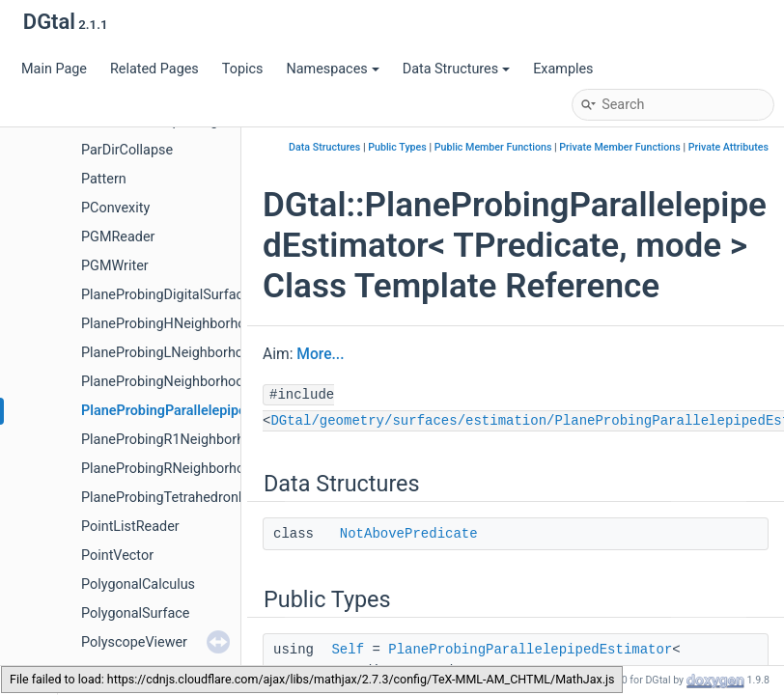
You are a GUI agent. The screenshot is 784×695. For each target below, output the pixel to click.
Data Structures (456, 69)
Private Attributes (728, 147)
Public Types (397, 147)
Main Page (54, 69)
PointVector (117, 556)
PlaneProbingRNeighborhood (171, 469)
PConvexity (115, 208)
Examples (563, 69)
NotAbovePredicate (409, 534)
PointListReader (130, 527)
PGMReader (118, 237)
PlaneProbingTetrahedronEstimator (190, 498)
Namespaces (332, 69)
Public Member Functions (493, 147)
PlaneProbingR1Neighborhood (175, 440)
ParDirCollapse (127, 150)
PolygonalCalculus (138, 584)
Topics (243, 69)
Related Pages (154, 69)
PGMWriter (115, 266)
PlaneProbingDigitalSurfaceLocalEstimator (212, 295)
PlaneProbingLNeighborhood (170, 353)
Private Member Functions (619, 147)
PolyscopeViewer (134, 642)
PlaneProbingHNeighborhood (171, 324)
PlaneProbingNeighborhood (167, 382)
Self (348, 650)
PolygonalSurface (135, 613)
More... (320, 354)
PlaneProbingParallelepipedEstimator (197, 411)
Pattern (104, 179)
